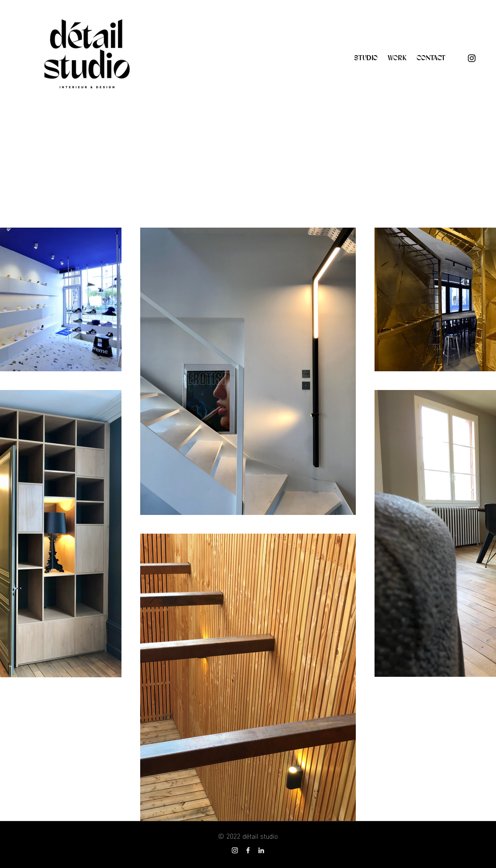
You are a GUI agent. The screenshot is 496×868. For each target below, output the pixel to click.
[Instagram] (472, 58)
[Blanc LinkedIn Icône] (261, 850)
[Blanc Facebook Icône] (248, 850)
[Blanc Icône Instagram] (235, 850)
